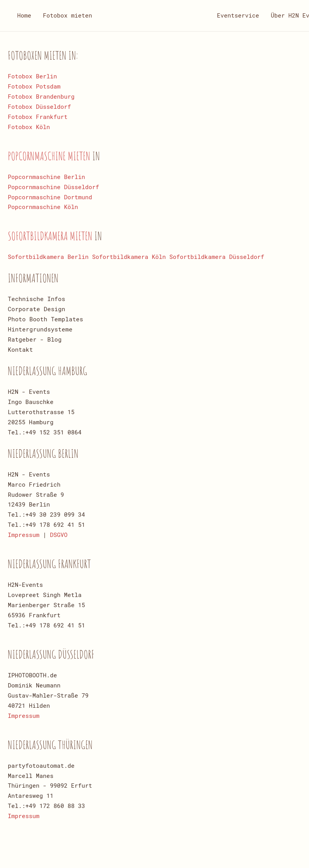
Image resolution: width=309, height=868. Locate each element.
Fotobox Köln (29, 127)
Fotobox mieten (67, 15)
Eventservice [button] (238, 15)
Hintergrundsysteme (40, 329)
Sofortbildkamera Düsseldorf (217, 257)
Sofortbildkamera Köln (129, 257)
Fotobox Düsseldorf (39, 106)
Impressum (24, 535)
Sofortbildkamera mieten (51, 236)
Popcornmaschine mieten (50, 156)
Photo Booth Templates (45, 319)
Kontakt (20, 349)
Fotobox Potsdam (34, 86)
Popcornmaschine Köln (43, 207)
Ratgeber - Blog (35, 339)
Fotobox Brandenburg (41, 96)
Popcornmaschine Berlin (46, 177)
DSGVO (59, 535)
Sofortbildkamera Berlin (48, 257)
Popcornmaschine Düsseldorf (53, 187)
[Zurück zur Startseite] (154, 16)
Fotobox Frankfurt (38, 117)
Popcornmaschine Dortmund (50, 197)
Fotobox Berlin (32, 76)
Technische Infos (36, 299)
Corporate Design (36, 309)
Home (24, 15)
